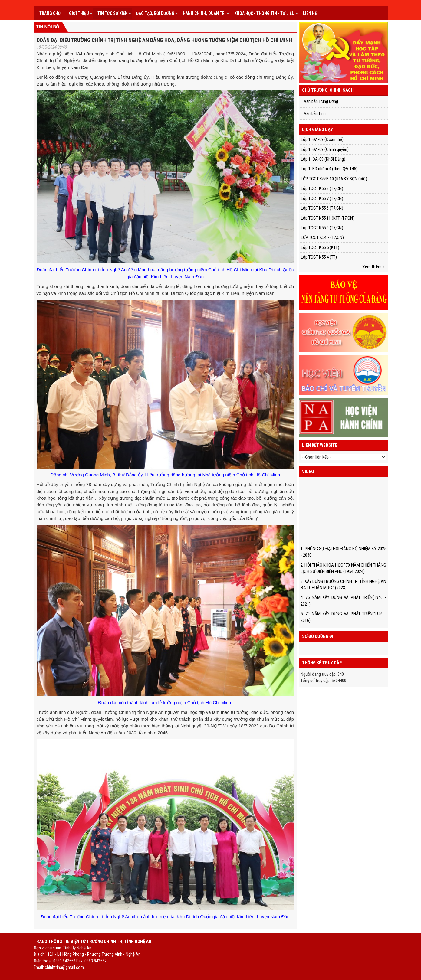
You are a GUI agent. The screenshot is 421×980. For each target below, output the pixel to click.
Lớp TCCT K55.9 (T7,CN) (322, 228)
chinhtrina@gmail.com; (65, 967)
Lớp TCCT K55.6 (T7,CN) (322, 208)
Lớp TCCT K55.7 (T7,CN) (322, 198)
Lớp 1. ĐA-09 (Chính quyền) (325, 149)
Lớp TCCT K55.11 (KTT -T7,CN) (328, 218)
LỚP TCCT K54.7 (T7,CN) (322, 237)
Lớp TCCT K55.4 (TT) (319, 257)
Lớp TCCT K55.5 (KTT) (320, 247)
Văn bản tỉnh (315, 113)
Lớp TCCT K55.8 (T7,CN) (322, 188)
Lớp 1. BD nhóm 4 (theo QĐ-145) (329, 169)
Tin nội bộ (48, 27)
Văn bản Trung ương (321, 101)
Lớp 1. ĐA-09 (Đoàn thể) (322, 139)
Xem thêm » (373, 267)
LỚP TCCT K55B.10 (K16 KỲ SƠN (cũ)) (334, 179)
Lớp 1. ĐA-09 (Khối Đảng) (323, 159)
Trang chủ (50, 13)
